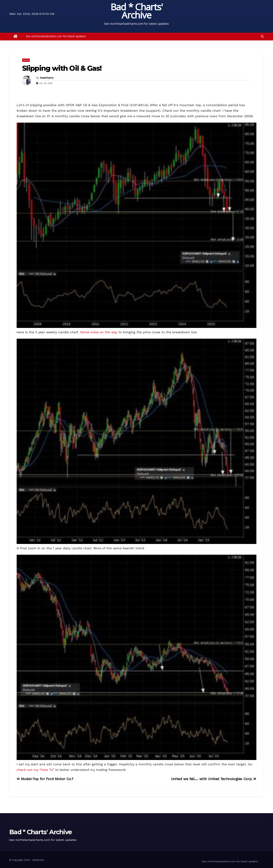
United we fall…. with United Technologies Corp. (214, 779)
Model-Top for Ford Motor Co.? (45, 779)
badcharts (47, 78)
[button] (262, 36)
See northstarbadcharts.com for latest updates (56, 36)
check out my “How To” (35, 770)
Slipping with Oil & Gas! (62, 68)
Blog (26, 60)
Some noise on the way (99, 332)
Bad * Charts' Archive (137, 11)
